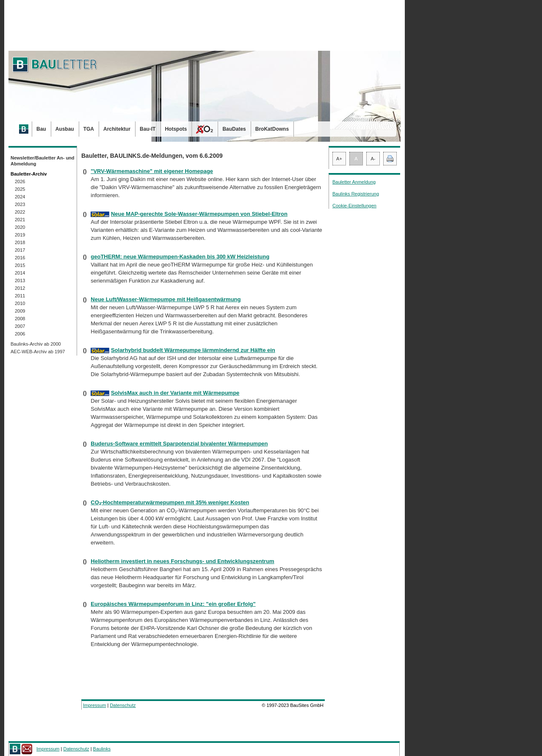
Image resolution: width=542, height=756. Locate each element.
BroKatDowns (272, 129)
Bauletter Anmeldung (354, 182)
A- (373, 159)
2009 (20, 311)
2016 (20, 258)
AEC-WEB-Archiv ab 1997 (38, 352)
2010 (20, 303)
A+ (339, 159)
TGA (89, 129)
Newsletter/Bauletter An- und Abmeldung (43, 161)
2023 (20, 204)
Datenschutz (123, 705)
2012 (20, 288)
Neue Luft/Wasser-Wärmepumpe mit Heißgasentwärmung (166, 299)
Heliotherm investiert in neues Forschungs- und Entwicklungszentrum (182, 561)
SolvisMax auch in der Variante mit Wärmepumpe (175, 393)
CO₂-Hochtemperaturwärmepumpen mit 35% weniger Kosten (170, 502)
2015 (20, 265)
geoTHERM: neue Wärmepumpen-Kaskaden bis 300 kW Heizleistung (180, 257)
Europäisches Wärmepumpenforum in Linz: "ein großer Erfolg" (173, 604)
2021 (20, 220)
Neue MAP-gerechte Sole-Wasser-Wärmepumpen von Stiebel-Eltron (199, 214)
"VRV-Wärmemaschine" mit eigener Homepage (152, 171)
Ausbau (65, 129)
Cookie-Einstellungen (354, 206)
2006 (20, 334)
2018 (20, 242)
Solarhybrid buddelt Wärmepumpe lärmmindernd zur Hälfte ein (193, 350)
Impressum (94, 705)
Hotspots (176, 129)
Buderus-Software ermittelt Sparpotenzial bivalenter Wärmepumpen (179, 444)
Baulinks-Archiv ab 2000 (36, 344)
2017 (20, 250)
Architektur (117, 129)
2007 (20, 326)
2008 (20, 319)
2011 (20, 296)
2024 (20, 197)
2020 (20, 227)
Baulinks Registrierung (356, 194)
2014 (20, 273)
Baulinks (102, 749)
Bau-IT (148, 129)
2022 (20, 212)
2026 (20, 181)
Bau (41, 129)
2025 (20, 189)
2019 (20, 235)
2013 (20, 280)
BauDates (234, 129)
